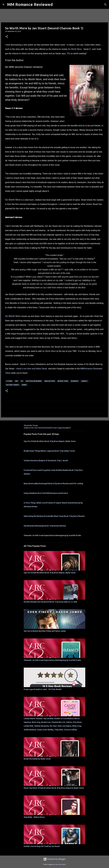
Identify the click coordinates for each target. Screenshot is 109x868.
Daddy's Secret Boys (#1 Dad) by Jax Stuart (42, 846)
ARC (17, 381)
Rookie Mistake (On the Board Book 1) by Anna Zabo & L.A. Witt (50, 602)
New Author (50, 381)
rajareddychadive (60, 864)
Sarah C (84, 381)
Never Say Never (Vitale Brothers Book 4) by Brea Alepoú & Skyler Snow (54, 788)
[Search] (105, 4)
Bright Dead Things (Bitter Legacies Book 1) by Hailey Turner (49, 451)
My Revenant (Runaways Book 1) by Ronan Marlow (45, 526)
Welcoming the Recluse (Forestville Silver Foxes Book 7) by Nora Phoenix (54, 516)
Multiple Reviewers (34, 381)
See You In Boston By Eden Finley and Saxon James (45, 631)
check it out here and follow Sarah (32, 369)
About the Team (31, 425)
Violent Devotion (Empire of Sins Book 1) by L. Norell (46, 461)
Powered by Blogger (55, 859)
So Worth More (75, 49)
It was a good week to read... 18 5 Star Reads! (43, 689)
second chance (13, 385)
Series (24, 385)
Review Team (63, 381)
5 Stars (9, 381)
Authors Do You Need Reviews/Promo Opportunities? (47, 428)
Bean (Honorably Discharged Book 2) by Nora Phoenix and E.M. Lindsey (53, 484)
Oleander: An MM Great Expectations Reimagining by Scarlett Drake (52, 535)
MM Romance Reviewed (30, 4)
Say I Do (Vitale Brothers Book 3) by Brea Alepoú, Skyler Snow (50, 441)
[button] (7, 37)
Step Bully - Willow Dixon (34, 817)
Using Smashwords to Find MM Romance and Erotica (46, 493)
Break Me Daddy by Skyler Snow (37, 759)
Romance (75, 381)
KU (22, 381)
